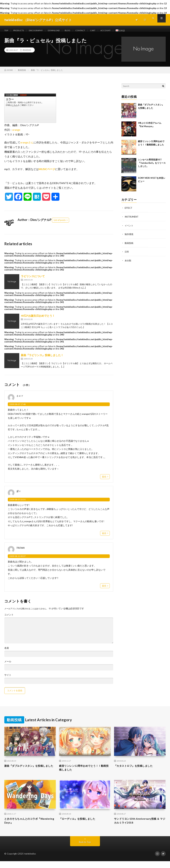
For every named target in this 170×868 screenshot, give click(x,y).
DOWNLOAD (62, 31)
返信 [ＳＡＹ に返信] (104, 481)
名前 (7, 652)
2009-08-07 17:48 (18, 408)
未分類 (128, 264)
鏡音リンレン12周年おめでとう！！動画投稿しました (84, 772)
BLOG (77, 31)
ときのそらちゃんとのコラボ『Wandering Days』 (24, 827)
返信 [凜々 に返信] (104, 537)
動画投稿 (27, 54)
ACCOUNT (120, 31)
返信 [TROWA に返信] (104, 590)
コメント (9, 619)
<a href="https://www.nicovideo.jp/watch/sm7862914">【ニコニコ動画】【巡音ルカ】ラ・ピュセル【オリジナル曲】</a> (30, 112)
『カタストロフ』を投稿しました (137, 770)
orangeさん (27, 146)
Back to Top (85, 849)
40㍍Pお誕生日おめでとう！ (38, 320)
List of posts (60, 224)
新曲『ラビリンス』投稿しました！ (42, 359)
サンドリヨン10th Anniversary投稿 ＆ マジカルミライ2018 (139, 827)
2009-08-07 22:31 (18, 503)
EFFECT (129, 212)
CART (106, 31)
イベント (129, 229)
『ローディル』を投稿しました (81, 825)
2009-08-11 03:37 (18, 560)
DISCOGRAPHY (41, 31)
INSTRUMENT (132, 220)
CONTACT (91, 31)
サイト (8, 679)
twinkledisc (30, 861)
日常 (127, 255)
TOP (7, 31)
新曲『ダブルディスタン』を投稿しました (29, 772)
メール (8, 665)
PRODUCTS (21, 31)
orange (16, 134)
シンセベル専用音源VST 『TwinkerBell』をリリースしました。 (152, 167)
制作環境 (129, 238)
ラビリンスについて (33, 280)
